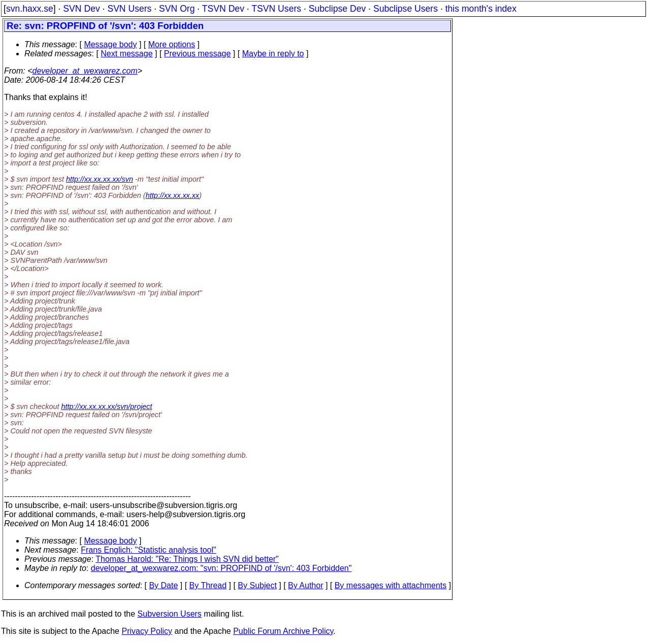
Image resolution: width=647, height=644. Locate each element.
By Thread (208, 585)
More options (172, 44)
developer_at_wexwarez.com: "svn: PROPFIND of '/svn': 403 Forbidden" (221, 568)
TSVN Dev (223, 9)
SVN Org (177, 9)
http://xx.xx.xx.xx (173, 195)
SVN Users (129, 9)
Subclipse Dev (337, 9)
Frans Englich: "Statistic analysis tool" (149, 550)
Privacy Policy (147, 631)
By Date (163, 585)
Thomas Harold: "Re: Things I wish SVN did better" (187, 559)
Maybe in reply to (273, 54)
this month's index (481, 9)
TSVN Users (276, 9)
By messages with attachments (391, 585)
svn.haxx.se (30, 9)
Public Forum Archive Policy (283, 631)
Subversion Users (170, 614)
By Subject (257, 585)
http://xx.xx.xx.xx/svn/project (106, 406)
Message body (110, 44)
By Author (305, 585)
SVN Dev (81, 9)
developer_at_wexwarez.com (85, 71)
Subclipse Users (406, 9)
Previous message (198, 54)
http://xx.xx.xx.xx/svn (100, 179)
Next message (126, 54)
